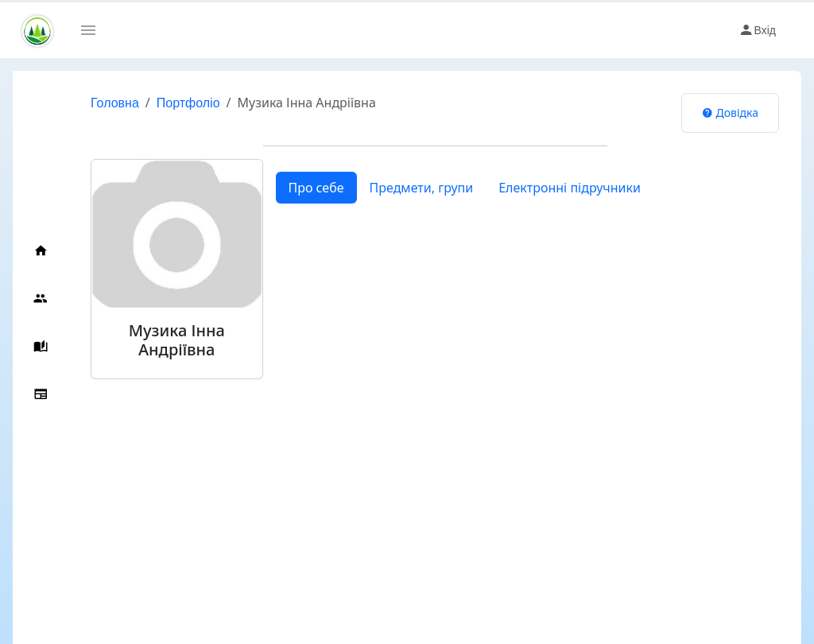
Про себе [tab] (316, 188)
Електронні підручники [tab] (570, 188)
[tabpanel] (521, 216)
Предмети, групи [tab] (422, 188)
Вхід (757, 30)
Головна (115, 103)
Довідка (730, 113)
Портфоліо (188, 103)
